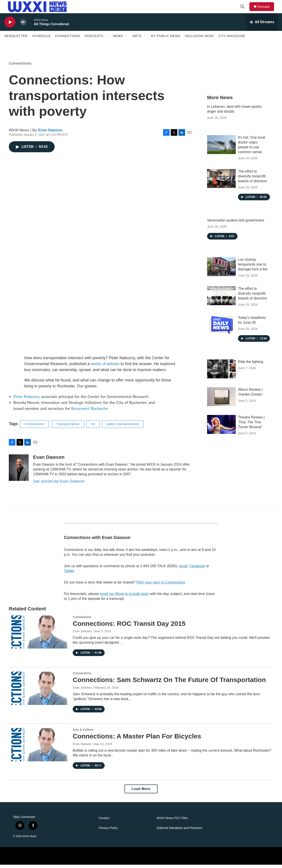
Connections (68, 39)
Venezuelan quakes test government (236, 224)
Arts (137, 39)
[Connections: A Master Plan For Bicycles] (39, 748)
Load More (141, 792)
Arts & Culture (83, 733)
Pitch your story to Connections (160, 586)
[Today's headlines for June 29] (221, 328)
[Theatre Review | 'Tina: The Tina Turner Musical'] (221, 428)
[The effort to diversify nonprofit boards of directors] (221, 182)
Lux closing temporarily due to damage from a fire (253, 268)
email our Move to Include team (124, 597)
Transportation (68, 427)
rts (93, 427)
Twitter (69, 574)
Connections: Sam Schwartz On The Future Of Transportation (169, 683)
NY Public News (166, 39)
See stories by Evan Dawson (59, 484)
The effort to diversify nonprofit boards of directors (253, 179)
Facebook (197, 569)
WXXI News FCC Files (172, 821)
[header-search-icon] (244, 8)
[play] (10, 25)
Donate (266, 8)
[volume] (23, 25)
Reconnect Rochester (90, 412)
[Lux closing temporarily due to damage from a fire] (221, 270)
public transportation (123, 427)
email (183, 569)
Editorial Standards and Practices (179, 831)
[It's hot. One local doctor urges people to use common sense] (221, 148)
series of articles (105, 367)
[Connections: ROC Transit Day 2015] (39, 635)
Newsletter (16, 39)
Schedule (41, 39)
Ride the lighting (251, 365)
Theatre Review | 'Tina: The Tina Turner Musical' (251, 425)
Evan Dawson (50, 133)
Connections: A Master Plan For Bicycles (137, 739)
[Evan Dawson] (19, 471)
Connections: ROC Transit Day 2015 (129, 627)
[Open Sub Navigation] (107, 39)
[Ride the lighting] (221, 372)
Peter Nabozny (26, 400)
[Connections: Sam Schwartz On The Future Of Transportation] (39, 691)
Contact (104, 821)
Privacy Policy (108, 831)
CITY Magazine (232, 39)
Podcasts (94, 39)
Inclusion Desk (199, 39)
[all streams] (262, 25)
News (118, 39)
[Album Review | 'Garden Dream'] (221, 400)
